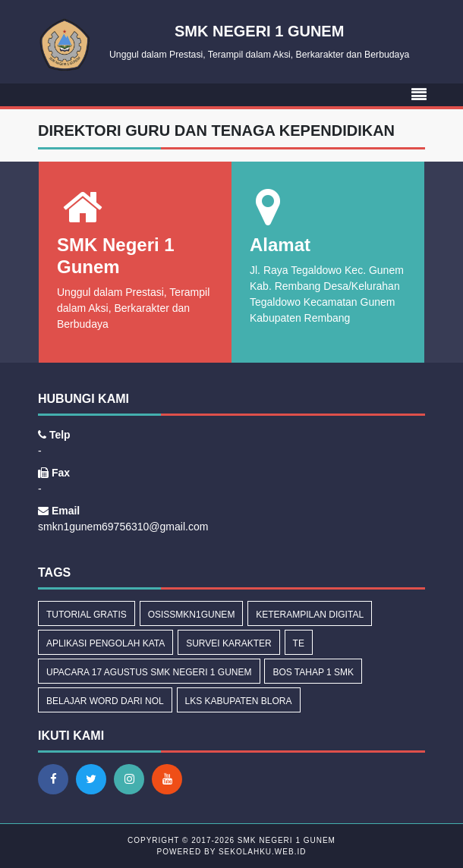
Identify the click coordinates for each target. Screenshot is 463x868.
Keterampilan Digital (310, 615)
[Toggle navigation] (419, 95)
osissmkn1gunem (192, 615)
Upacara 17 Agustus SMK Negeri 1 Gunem (149, 672)
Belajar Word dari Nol (105, 701)
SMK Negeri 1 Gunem (285, 840)
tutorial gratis (87, 615)
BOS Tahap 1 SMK (313, 672)
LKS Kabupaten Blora (239, 701)
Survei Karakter (228, 643)
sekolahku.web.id (262, 852)
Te (299, 643)
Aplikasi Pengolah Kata (106, 643)
